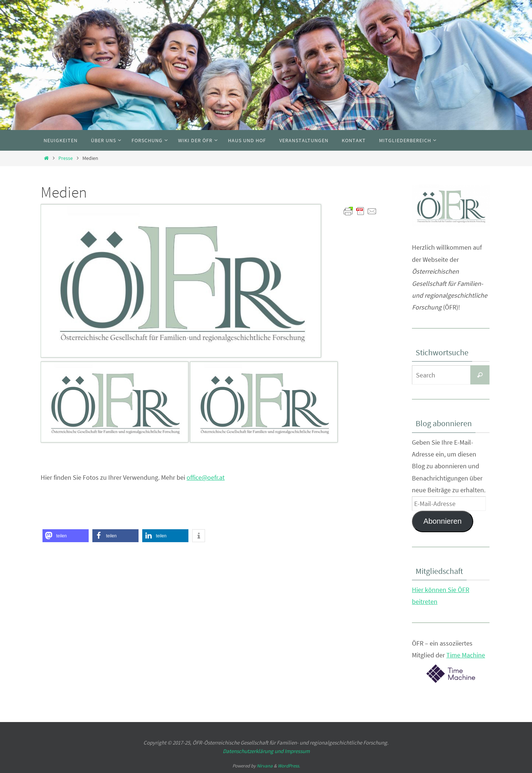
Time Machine (466, 655)
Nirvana (265, 766)
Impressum (297, 751)
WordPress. (289, 766)
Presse (66, 158)
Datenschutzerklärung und (254, 751)
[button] (66, 536)
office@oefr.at (206, 477)
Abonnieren (443, 521)
